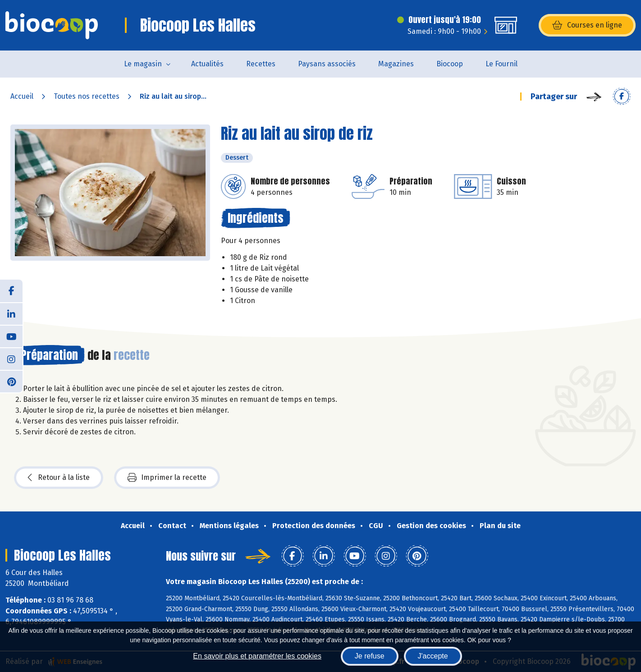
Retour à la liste (59, 478)
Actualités (207, 64)
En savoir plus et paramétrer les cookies (257, 656)
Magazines (396, 64)
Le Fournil (501, 64)
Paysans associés (327, 64)
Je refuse (370, 656)
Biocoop (450, 64)
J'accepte (433, 656)
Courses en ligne (587, 25)
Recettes (261, 64)
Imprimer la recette (167, 478)
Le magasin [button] (143, 64)
